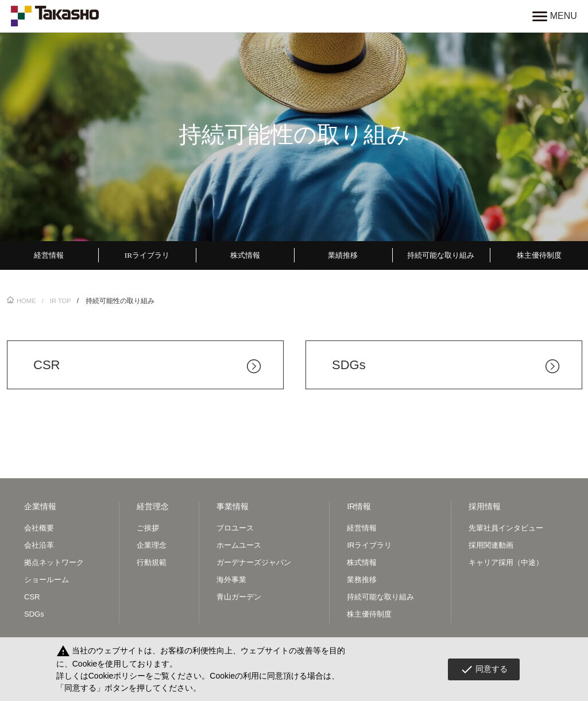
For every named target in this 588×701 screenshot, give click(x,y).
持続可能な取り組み (380, 599)
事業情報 (233, 508)
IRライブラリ (369, 546)
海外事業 (231, 581)
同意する (484, 669)
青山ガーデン (239, 599)
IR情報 (359, 508)
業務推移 (362, 581)
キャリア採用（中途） (506, 564)
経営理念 (153, 508)
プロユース (235, 529)
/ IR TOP (59, 302)
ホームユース (239, 546)
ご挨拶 (148, 529)
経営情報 (362, 529)
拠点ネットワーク (54, 564)
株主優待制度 (369, 616)
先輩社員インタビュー (506, 529)
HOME (22, 302)
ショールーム (47, 581)
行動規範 (152, 564)
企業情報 (40, 508)
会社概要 (39, 529)
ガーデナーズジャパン (254, 564)
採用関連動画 (491, 546)
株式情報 (362, 564)
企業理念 (152, 546)
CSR (32, 599)
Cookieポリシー (117, 676)
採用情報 (485, 508)
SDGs (34, 616)
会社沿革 (39, 546)
